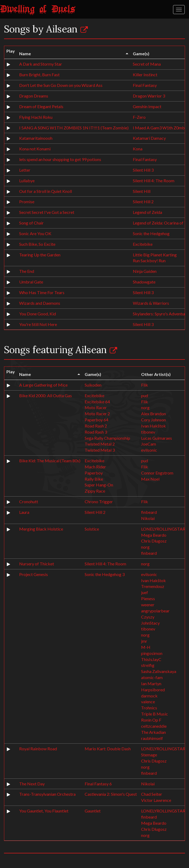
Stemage (149, 755)
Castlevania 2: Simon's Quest (111, 794)
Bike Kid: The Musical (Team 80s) (50, 461)
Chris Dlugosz (154, 541)
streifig (148, 665)
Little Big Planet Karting (155, 255)
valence (148, 702)
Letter (25, 170)
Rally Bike (94, 479)
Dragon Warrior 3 (149, 96)
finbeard (149, 512)
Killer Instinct (145, 75)
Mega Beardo (154, 535)
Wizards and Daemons (40, 303)
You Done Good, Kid (38, 314)
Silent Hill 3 (143, 170)
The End (27, 271)
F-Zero (139, 117)
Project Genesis (34, 574)
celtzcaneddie (154, 726)
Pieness (148, 598)
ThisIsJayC (151, 659)
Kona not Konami (35, 149)
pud (145, 395)
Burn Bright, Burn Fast (39, 75)
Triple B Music (155, 714)
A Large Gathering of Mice (43, 385)
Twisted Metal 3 (100, 450)
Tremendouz (153, 586)
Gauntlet (93, 811)
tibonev (148, 432)
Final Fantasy (145, 85)
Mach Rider (95, 467)
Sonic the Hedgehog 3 (105, 574)
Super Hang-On (99, 485)
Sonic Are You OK (35, 233)
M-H (146, 647)
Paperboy (94, 473)
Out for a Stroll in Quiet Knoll (46, 191)
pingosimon (152, 653)
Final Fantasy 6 (98, 784)
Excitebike (143, 244)
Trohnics (149, 708)
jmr (144, 641)
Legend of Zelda (147, 212)
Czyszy (148, 617)
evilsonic (149, 450)
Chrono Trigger (99, 501)
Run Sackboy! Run (149, 261)
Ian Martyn (151, 683)
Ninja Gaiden (145, 271)
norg (145, 407)
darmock (149, 696)
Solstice (92, 529)
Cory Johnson (153, 420)
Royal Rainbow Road (38, 749)
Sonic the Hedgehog (151, 233)
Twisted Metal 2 (100, 444)
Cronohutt (29, 501)
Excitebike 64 (97, 402)
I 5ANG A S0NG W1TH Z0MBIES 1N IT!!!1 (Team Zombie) (74, 128)
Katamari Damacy (149, 138)
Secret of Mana (147, 64)
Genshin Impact (147, 106)
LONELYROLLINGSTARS (164, 529)
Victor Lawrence (156, 800)
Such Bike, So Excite (37, 244)
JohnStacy (150, 623)
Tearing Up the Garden (40, 255)
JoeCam (149, 444)
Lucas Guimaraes (157, 438)
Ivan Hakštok (153, 426)
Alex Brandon (153, 414)
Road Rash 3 (96, 432)
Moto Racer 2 (97, 414)
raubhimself (152, 738)
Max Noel (150, 479)
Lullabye (27, 181)
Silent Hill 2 (143, 202)
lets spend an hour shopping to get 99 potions (60, 159)
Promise (27, 202)
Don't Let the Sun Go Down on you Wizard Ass (61, 85)
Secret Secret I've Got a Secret (47, 212)
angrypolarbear (155, 611)
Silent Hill (142, 191)
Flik (145, 385)
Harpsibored (153, 690)
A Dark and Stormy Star (41, 64)
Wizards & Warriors (151, 303)
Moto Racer (96, 407)
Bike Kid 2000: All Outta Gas (46, 395)
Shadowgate (144, 282)
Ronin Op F (151, 720)
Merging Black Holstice (41, 529)
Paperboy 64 (96, 420)
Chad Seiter (152, 794)
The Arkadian (153, 732)
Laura (24, 512)
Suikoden (93, 385)
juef (145, 592)
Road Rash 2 (96, 426)
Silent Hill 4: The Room (154, 181)
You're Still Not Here (38, 324)
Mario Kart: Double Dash (108, 749)
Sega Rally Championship (107, 438)
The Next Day (32, 784)
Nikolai (148, 518)
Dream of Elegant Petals (41, 106)
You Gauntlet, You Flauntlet (44, 811)
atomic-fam (152, 677)
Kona (138, 149)
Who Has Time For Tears (42, 292)
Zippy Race (95, 491)
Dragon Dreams (34, 96)
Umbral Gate (31, 282)
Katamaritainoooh (36, 138)
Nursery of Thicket (37, 564)
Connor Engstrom (157, 473)
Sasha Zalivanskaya (159, 671)
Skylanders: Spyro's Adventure (160, 314)
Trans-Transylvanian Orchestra (47, 794)
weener (148, 605)
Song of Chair (31, 223)
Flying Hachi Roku (36, 117)
